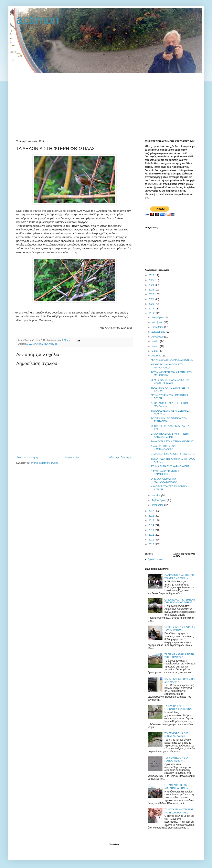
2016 (152, 516)
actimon (38, 20)
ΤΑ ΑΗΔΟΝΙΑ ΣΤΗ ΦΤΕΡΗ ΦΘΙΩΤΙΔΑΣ (172, 442)
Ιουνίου (156, 346)
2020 (152, 304)
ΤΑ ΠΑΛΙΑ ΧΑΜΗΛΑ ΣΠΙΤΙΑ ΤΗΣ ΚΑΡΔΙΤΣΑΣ (179, 656)
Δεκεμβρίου (158, 318)
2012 (152, 535)
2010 (152, 544)
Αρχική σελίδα (73, 457)
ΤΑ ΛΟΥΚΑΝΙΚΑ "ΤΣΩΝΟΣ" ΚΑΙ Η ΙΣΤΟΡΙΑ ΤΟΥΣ (179, 811)
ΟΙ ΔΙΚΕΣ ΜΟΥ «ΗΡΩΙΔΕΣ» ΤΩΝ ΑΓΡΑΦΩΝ (180, 628)
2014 (152, 525)
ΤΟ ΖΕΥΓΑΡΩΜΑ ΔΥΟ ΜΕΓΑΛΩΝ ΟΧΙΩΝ (176, 735)
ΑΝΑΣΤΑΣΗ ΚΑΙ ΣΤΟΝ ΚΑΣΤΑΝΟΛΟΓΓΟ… (163, 448)
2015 (152, 521)
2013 (152, 530)
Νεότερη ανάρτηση (27, 457)
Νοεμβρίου (158, 322)
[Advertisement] (106, 103)
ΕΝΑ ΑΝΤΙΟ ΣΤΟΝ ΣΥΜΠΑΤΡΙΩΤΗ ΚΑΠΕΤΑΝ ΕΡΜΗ (170, 435)
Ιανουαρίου (158, 505)
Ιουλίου (156, 341)
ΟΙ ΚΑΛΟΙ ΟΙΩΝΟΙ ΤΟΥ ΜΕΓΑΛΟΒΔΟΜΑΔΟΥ (164, 480)
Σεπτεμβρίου (159, 332)
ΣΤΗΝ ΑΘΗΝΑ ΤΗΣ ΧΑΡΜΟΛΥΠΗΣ (170, 466)
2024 (152, 285)
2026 (152, 275)
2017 (152, 511)
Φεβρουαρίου (159, 500)
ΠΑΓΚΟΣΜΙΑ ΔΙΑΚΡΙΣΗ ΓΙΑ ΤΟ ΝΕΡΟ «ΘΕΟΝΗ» (179, 577)
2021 (152, 299)
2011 (152, 540)
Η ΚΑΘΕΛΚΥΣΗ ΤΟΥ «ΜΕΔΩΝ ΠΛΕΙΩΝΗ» (176, 787)
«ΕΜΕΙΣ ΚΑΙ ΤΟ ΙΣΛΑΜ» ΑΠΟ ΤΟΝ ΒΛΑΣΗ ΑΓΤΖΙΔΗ (170, 381)
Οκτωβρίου (158, 327)
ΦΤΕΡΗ (53, 344)
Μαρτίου (156, 495)
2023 (152, 290)
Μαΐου (155, 351)
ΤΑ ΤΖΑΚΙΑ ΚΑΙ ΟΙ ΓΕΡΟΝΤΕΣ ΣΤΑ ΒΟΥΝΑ (178, 708)
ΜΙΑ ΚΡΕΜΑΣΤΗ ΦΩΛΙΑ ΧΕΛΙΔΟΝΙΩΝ (172, 360)
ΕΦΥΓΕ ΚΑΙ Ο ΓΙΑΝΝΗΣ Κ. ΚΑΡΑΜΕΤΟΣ (166, 473)
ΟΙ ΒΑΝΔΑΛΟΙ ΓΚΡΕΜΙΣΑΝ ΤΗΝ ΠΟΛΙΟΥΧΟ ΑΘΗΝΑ (180, 601)
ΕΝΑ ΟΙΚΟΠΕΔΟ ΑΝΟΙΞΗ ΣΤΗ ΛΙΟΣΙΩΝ (173, 454)
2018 (152, 313)
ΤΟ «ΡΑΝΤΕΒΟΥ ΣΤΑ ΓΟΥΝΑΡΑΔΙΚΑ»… (176, 759)
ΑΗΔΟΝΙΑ (31, 344)
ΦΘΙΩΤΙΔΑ (43, 344)
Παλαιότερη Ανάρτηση (120, 457)
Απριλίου (157, 356)
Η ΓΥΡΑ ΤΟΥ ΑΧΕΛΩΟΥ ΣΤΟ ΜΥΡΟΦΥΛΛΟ (167, 366)
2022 (152, 294)
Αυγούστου (158, 337)
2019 (152, 309)
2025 (152, 280)
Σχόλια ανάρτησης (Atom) (45, 463)
